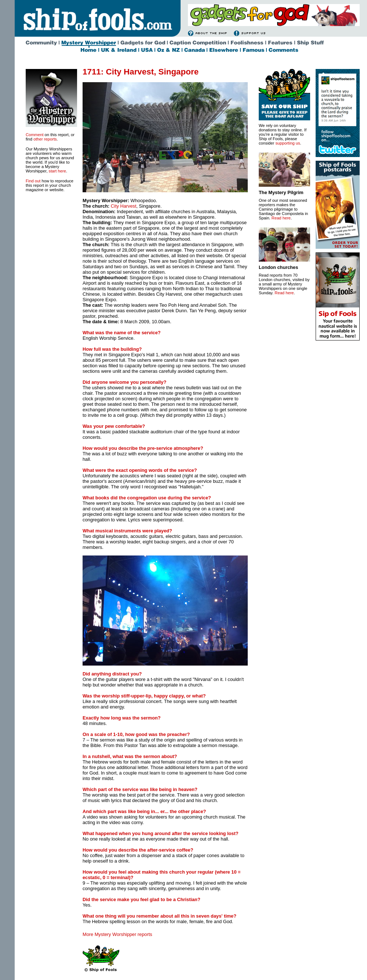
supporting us (288, 143)
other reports (45, 139)
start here (57, 171)
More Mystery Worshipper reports (117, 934)
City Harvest (124, 206)
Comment (35, 135)
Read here (281, 218)
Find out (33, 181)
